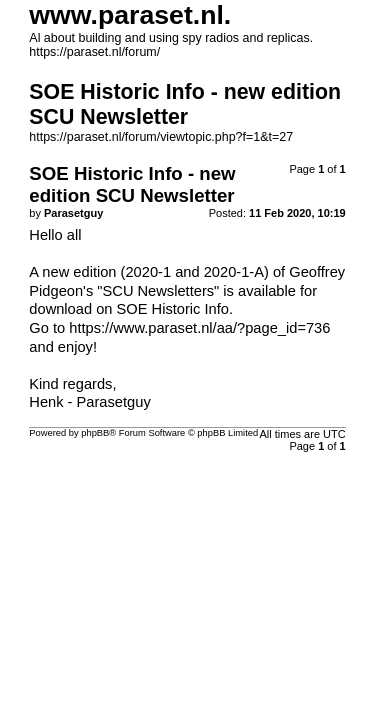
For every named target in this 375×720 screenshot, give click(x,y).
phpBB (95, 433)
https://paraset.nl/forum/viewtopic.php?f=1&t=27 (161, 137)
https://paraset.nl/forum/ (94, 52)
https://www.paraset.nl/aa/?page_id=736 (199, 328)
